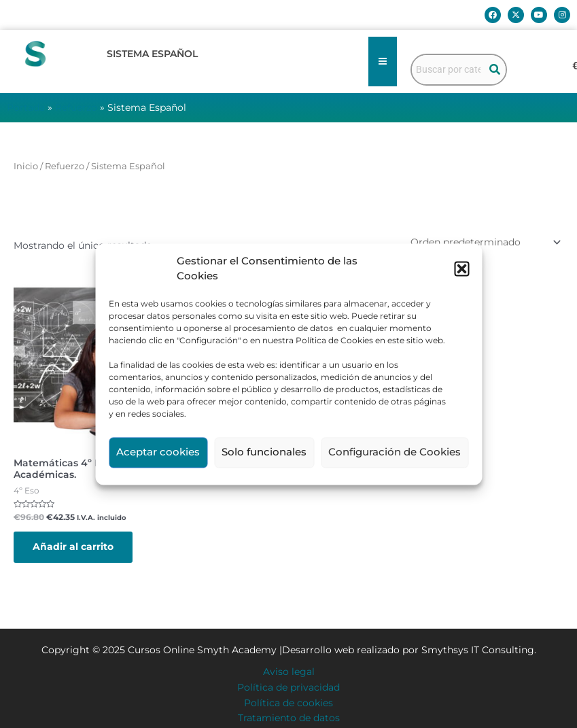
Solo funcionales (264, 452)
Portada (26, 107)
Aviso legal (289, 672)
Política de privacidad (288, 687)
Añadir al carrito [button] (73, 547)
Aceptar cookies (158, 452)
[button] (461, 269)
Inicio (26, 166)
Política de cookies (288, 703)
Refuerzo (76, 107)
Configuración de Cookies (395, 452)
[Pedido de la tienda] (485, 242)
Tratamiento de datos (289, 718)
